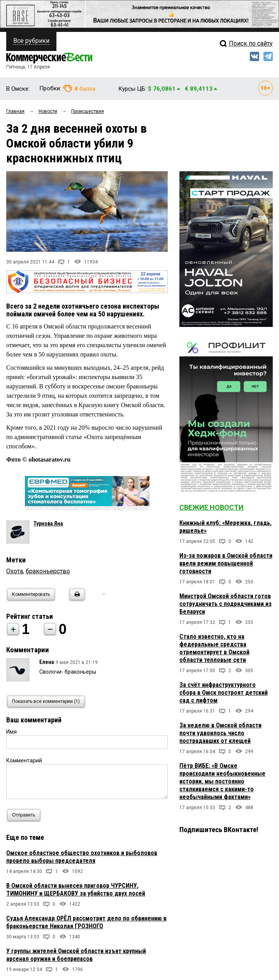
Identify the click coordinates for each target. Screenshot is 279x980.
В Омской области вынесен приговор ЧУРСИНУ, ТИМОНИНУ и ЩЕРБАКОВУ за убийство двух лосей (76, 890)
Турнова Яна (48, 523)
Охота (15, 571)
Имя (11, 732)
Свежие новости (211, 507)
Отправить (25, 815)
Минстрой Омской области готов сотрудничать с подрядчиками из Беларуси (225, 604)
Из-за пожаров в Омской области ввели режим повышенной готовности (226, 563)
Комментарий (24, 760)
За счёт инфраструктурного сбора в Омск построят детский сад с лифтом (224, 693)
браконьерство (48, 571)
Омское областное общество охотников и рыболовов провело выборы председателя (82, 857)
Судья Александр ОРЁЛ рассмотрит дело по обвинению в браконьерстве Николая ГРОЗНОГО (86, 922)
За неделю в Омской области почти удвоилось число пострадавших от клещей (220, 733)
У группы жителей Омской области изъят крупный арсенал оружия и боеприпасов (76, 955)
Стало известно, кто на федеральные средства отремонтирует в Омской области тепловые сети (214, 648)
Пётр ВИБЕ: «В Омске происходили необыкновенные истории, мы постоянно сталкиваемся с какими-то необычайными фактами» (222, 781)
